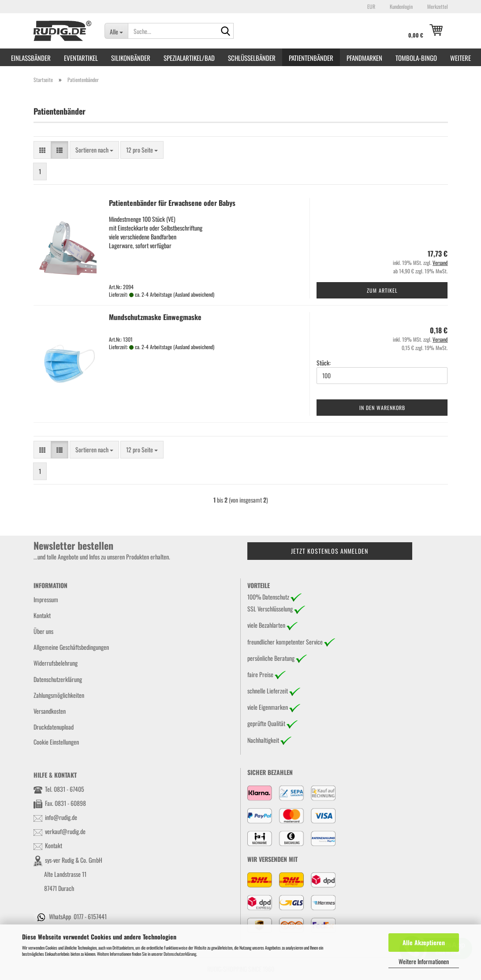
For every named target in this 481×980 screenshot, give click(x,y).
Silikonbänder (131, 58)
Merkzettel (437, 6)
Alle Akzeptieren (424, 942)
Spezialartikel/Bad (189, 58)
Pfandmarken (364, 58)
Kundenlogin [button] (401, 6)
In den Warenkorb (382, 408)
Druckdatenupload (54, 727)
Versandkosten (50, 711)
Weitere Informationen (424, 961)
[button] (370, 7)
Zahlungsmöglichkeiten (59, 695)
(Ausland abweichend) (194, 294)
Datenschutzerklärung (180, 954)
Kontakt (42, 615)
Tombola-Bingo (416, 58)
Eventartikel (81, 58)
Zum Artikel (382, 290)
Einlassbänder (31, 58)
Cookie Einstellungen (56, 742)
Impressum (46, 599)
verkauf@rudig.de (65, 831)
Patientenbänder (311, 58)
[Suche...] (116, 31)
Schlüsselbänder (252, 58)
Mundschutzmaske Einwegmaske (155, 317)
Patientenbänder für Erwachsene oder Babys (172, 203)
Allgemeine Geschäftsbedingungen (71, 647)
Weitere (460, 58)
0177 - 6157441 (90, 916)
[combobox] (94, 150)
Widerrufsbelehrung (56, 663)
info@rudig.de (61, 817)
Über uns (43, 631)
